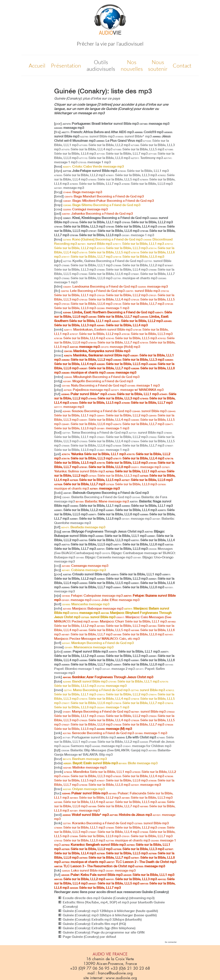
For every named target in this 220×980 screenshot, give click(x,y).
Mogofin (98, 381)
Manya (97, 711)
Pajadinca (87, 390)
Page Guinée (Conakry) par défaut (89, 937)
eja (58, 595)
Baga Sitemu (102, 205)
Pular (84, 394)
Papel (86, 651)
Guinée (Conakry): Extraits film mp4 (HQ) (94, 924)
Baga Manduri (104, 196)
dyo (58, 171)
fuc (58, 793)
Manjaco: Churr (129, 621)
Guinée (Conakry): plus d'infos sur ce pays (87, 98)
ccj (58, 566)
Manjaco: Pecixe (114, 637)
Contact (182, 65)
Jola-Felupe (90, 171)
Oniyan (84, 789)
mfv (58, 608)
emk (59, 329)
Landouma (100, 286)
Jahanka (97, 213)
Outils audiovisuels (101, 65)
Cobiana (84, 570)
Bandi (85, 681)
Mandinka (98, 772)
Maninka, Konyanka (97, 351)
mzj (58, 711)
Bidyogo (103, 531)
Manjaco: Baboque (93, 608)
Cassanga (85, 566)
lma (58, 312)
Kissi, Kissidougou (106, 218)
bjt (57, 750)
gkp (58, 261)
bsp (58, 205)
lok (58, 870)
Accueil (37, 65)
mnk (59, 772)
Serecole (98, 733)
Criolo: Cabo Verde (93, 166)
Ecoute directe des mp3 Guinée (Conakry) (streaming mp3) (109, 898)
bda (58, 763)
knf (58, 604)
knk (58, 823)
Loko (83, 870)
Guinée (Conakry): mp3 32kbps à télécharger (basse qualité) (110, 915)
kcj (58, 570)
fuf (57, 394)
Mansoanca (89, 647)
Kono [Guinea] (103, 239)
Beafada (83, 527)
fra (57, 132)
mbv (59, 377)
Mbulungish (102, 377)
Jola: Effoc (116, 600)
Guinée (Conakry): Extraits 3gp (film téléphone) (99, 928)
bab (58, 493)
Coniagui (85, 209)
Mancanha (86, 604)
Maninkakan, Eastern (98, 329)
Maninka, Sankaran (97, 355)
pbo (58, 651)
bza (58, 681)
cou (58, 209)
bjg (58, 531)
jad (58, 213)
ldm (58, 286)
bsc (58, 789)
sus (58, 411)
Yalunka (94, 454)
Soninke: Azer (108, 677)
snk (58, 677)
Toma (95, 432)
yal (57, 454)
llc (57, 291)
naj (58, 385)
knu (58, 239)
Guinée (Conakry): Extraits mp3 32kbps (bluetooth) (102, 919)
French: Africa (98, 132)
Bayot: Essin (91, 763)
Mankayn (98, 643)
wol (58, 815)
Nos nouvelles (132, 65)
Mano (97, 690)
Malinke (85, 767)
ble (58, 497)
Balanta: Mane (102, 501)
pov (58, 574)
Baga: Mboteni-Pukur (108, 200)
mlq (58, 767)
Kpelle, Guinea (103, 261)
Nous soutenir (158, 65)
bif (57, 527)
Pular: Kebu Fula (92, 875)
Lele (93, 291)
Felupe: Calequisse (92, 595)
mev (59, 690)
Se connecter (171, 942)
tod (58, 432)
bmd (59, 196)
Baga (83, 192)
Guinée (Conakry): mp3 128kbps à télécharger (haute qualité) (110, 911)
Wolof (86, 815)
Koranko (98, 823)
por (58, 123)
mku (59, 351)
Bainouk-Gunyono (106, 493)
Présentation (66, 65)
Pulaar (85, 793)
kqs (58, 218)
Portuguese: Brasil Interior (101, 123)
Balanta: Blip (104, 750)
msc (59, 355)
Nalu (94, 385)
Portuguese (89, 737)
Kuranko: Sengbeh (94, 844)
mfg (58, 381)
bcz (58, 759)
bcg (58, 192)
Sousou (97, 411)
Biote (138, 763)
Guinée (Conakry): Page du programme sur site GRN (104, 932)
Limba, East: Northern (109, 312)
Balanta (97, 497)
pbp (58, 390)
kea (58, 166)
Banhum (85, 759)
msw (59, 647)
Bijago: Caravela (104, 557)
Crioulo (86, 574)
